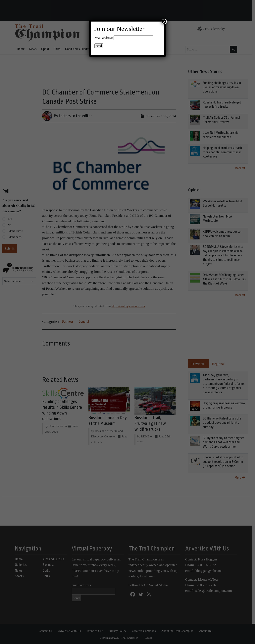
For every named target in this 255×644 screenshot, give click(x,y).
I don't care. (15, 237)
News (34, 49)
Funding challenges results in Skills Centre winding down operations (225, 87)
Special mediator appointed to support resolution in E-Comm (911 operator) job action (226, 462)
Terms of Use (96, 631)
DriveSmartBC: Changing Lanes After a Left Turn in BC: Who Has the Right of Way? (227, 279)
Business (68, 312)
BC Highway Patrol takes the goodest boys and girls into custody (225, 423)
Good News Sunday (79, 49)
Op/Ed (46, 49)
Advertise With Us (71, 631)
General (84, 312)
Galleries (22, 565)
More (243, 168)
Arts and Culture (55, 559)
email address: (83, 585)
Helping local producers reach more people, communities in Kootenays (225, 152)
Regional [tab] (221, 364)
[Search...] (209, 49)
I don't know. (15, 231)
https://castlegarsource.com (130, 297)
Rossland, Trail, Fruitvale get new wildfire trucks (152, 415)
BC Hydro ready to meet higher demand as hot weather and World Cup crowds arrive (226, 442)
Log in (150, 638)
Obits (58, 49)
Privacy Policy (119, 631)
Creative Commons (145, 631)
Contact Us (47, 631)
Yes (10, 219)
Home (22, 49)
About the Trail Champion (179, 631)
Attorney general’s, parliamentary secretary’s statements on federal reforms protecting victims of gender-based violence (227, 384)
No (9, 225)
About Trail (208, 631)
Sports (21, 576)
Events (101, 49)
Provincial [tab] (201, 364)
